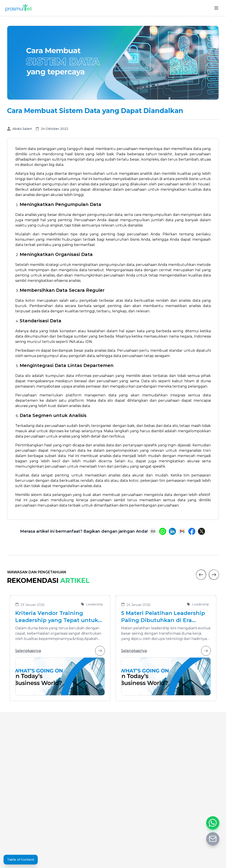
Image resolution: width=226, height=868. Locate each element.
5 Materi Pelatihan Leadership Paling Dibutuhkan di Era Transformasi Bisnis (163, 617)
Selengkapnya (60, 651)
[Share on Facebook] (192, 531)
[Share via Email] (182, 531)
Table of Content (21, 860)
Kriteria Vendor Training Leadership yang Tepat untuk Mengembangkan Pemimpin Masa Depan (57, 617)
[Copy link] (153, 531)
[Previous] (201, 575)
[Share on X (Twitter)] (202, 531)
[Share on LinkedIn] (172, 531)
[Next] (214, 575)
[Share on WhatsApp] (163, 531)
